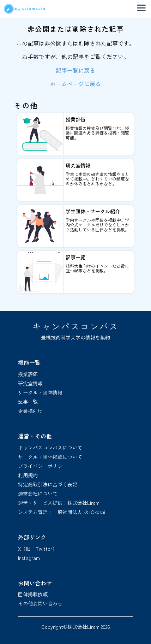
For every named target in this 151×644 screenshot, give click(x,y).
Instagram (29, 558)
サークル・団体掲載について (50, 457)
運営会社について (38, 494)
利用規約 (28, 475)
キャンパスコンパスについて (50, 448)
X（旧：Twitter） (38, 549)
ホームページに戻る (75, 84)
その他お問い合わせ (40, 603)
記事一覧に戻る (75, 70)
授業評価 (28, 374)
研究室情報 (30, 383)
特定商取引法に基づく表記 (48, 484)
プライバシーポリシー (43, 466)
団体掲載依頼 (33, 594)
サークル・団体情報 (40, 392)
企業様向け (30, 411)
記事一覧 (28, 402)
